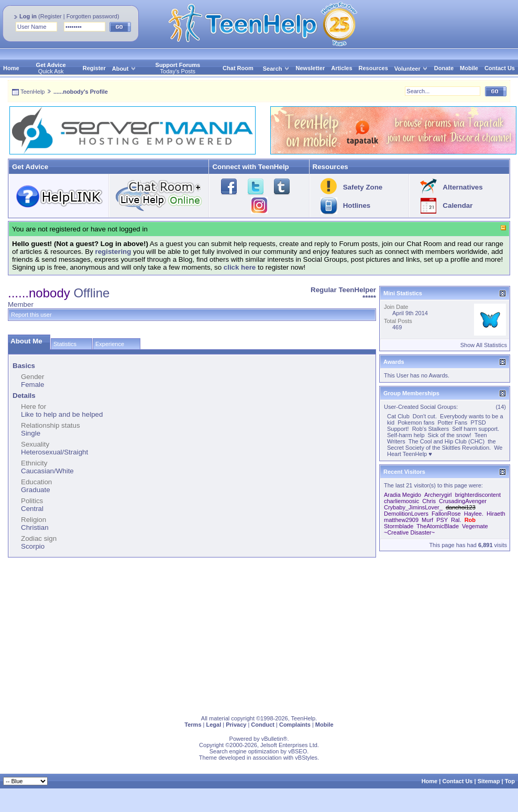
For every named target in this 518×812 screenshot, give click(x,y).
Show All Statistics (484, 345)
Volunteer (407, 69)
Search (276, 69)
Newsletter (311, 68)
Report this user (31, 315)
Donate (444, 68)
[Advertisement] (201, 634)
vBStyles (306, 758)
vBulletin (272, 739)
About (120, 69)
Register (51, 16)
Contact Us (500, 68)
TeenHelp (32, 92)
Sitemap (489, 781)
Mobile (469, 68)
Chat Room (238, 68)
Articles (341, 68)
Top (510, 781)
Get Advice (51, 65)
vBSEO (297, 751)
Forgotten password (92, 16)
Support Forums (178, 65)
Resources (373, 68)
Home (11, 68)
